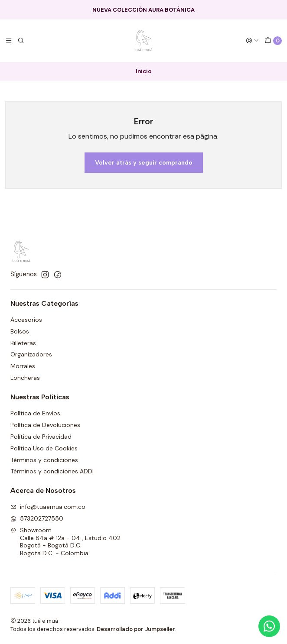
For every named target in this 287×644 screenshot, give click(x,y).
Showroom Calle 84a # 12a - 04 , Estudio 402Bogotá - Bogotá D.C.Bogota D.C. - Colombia (65, 542)
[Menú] (9, 41)
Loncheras (25, 378)
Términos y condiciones (44, 460)
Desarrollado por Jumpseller (136, 629)
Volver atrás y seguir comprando (144, 162)
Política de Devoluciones (45, 425)
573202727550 (37, 518)
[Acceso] (252, 41)
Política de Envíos (35, 413)
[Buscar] (21, 41)
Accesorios (26, 320)
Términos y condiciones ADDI (52, 471)
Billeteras (23, 343)
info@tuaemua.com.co (48, 507)
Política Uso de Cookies (44, 448)
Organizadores (31, 354)
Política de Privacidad (41, 437)
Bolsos (20, 331)
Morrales (23, 366)
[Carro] (273, 41)
